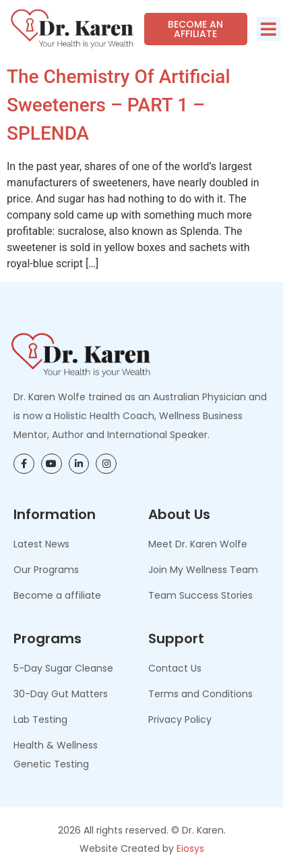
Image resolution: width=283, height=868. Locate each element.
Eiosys (190, 848)
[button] (269, 29)
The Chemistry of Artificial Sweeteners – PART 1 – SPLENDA (119, 105)
